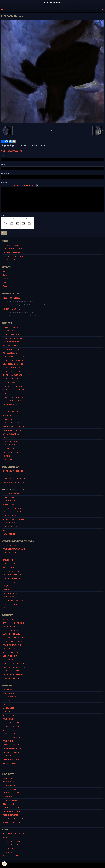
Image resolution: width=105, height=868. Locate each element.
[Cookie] (4, 864)
